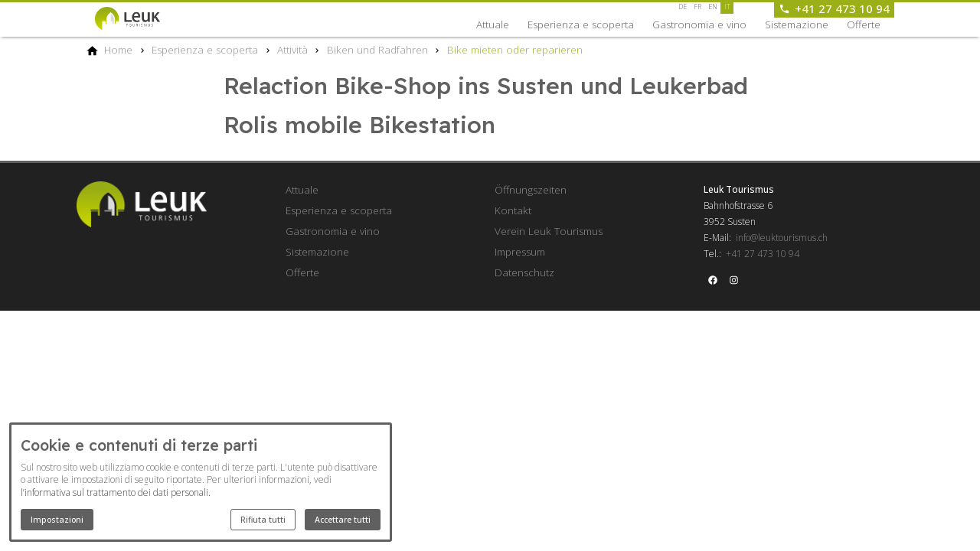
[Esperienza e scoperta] (205, 50)
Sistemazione (797, 24)
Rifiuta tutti (263, 520)
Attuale (493, 24)
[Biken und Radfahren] (377, 50)
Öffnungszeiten (531, 190)
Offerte (864, 24)
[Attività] (292, 50)
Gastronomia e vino (699, 24)
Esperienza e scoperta (581, 24)
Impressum (520, 252)
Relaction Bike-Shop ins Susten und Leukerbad (486, 86)
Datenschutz (524, 272)
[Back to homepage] (141, 18)
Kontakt (513, 210)
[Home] (118, 50)
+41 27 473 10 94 (763, 254)
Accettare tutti (343, 520)
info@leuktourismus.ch (782, 238)
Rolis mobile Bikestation (359, 125)
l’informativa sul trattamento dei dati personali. (116, 492)
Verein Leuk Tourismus (549, 231)
